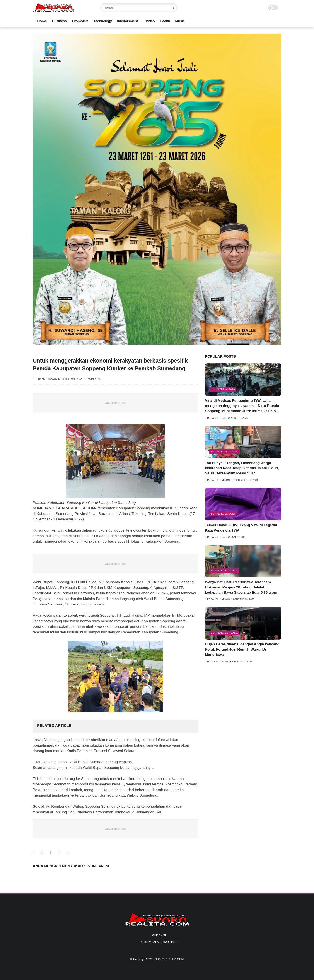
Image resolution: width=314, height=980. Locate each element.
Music (180, 21)
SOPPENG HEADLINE (225, 452)
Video (150, 21)
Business (59, 21)
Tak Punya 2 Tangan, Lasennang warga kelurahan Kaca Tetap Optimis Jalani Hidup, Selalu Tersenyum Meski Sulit (242, 468)
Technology (103, 21)
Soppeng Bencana (224, 633)
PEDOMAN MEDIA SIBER (159, 942)
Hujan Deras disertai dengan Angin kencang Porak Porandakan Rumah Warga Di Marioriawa (242, 649)
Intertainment (127, 21)
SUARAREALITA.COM (169, 959)
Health (165, 21)
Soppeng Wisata (223, 389)
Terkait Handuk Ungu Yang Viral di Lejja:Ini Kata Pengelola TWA (241, 528)
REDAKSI (159, 935)
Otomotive (80, 21)
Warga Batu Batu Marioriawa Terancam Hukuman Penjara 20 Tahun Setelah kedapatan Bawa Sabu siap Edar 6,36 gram (241, 587)
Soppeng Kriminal (224, 571)
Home (41, 21)
